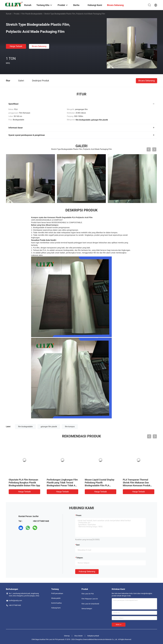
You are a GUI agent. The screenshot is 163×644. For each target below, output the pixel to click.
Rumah (9, 14)
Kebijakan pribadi (93, 636)
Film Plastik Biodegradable (32, 14)
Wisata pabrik (56, 598)
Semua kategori (87, 609)
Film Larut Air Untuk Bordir (90, 604)
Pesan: (79, 515)
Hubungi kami (56, 608)
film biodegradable (25, 427)
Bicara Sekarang (39, 46)
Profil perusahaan (57, 593)
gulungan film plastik (49, 427)
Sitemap (67, 636)
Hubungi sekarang (87, 571)
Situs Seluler (78, 636)
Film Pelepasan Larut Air (90, 599)
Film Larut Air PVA (88, 594)
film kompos (70, 427)
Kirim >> (119, 625)
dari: (78, 545)
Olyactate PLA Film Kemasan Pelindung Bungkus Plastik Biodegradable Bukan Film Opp (24, 483)
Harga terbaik (16, 46)
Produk (17, 14)
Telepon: (80, 558)
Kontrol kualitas (56, 603)
